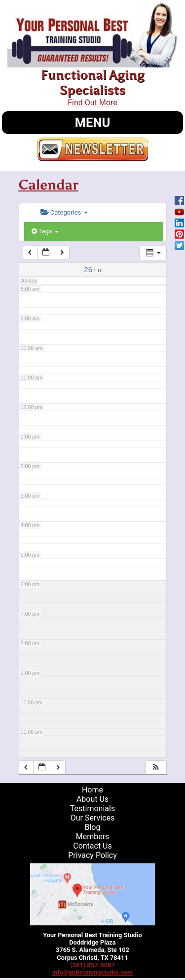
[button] (156, 768)
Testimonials (92, 808)
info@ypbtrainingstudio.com (92, 972)
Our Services (93, 818)
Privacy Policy (92, 855)
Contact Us (92, 846)
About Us (92, 799)
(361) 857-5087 (92, 965)
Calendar (49, 185)
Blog (93, 827)
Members (93, 837)
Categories (64, 212)
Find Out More (92, 103)
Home (92, 790)
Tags (45, 231)
